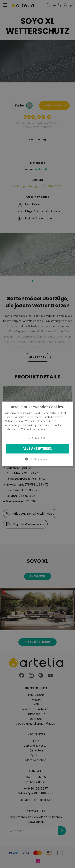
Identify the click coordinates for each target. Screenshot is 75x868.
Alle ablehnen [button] (38, 438)
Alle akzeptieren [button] (37, 449)
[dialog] (37, 434)
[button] (38, 459)
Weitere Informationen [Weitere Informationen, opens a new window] (34, 429)
